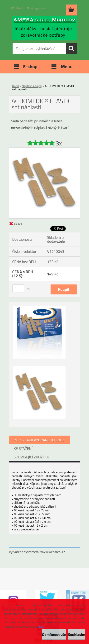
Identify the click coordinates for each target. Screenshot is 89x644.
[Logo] (44, 28)
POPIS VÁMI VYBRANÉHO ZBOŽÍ (40, 440)
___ (30, 592)
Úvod (15, 86)
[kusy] (18, 289)
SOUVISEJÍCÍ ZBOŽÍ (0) (31, 457)
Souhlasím (77, 634)
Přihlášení (17, 8)
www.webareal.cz (53, 552)
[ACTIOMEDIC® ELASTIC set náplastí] (45, 149)
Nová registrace (36, 8)
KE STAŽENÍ (23, 448)
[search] (71, 48)
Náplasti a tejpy (32, 86)
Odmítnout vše (54, 634)
